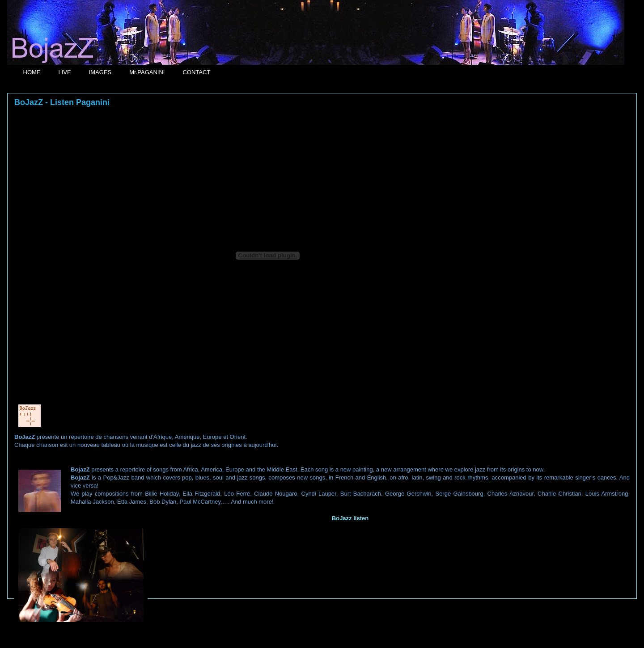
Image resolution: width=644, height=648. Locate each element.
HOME (32, 72)
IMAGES (100, 72)
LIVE (65, 72)
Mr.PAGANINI (147, 72)
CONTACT (196, 72)
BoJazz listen (350, 518)
